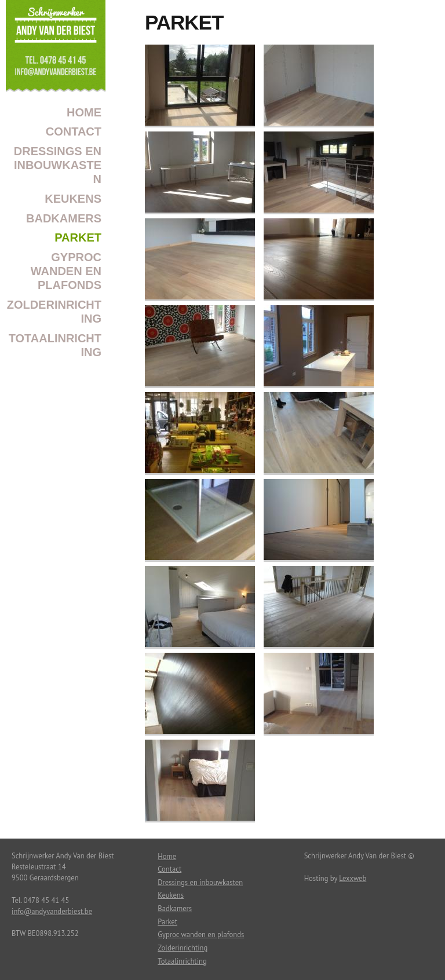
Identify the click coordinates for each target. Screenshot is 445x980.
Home (84, 112)
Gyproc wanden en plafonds (66, 271)
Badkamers (64, 218)
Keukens (73, 199)
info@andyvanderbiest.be (52, 911)
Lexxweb (353, 878)
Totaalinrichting (55, 345)
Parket (78, 237)
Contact (74, 131)
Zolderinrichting (54, 312)
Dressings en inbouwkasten (58, 165)
